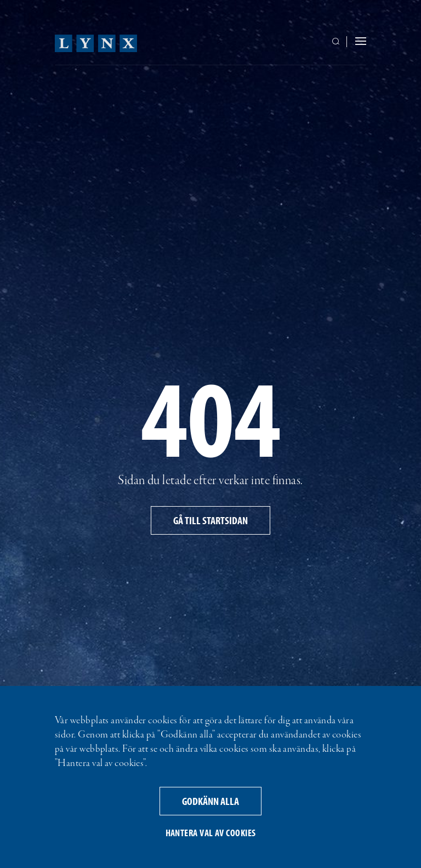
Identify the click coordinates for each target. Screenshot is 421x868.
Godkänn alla (210, 801)
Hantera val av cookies (211, 833)
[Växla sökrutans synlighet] (338, 42)
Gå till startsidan (210, 520)
